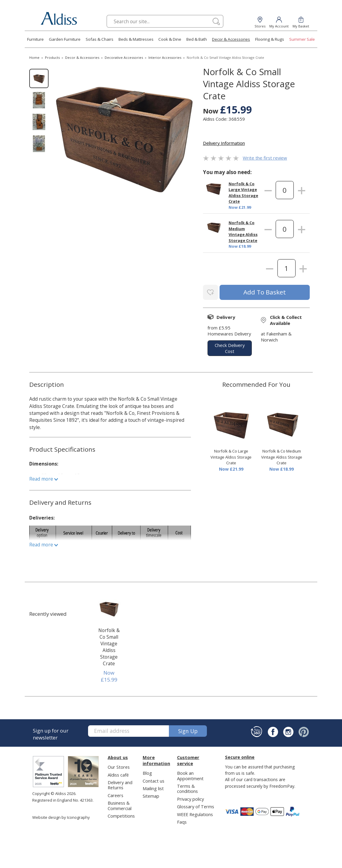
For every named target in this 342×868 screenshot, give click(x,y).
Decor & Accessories (231, 39)
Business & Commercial (120, 804)
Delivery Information (224, 143)
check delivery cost (230, 347)
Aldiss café (118, 774)
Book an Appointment (190, 774)
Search (107, 15)
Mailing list (153, 787)
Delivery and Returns (120, 784)
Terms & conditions (187, 787)
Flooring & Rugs (270, 39)
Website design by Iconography (61, 816)
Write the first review (265, 158)
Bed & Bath (197, 39)
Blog (147, 772)
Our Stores (119, 766)
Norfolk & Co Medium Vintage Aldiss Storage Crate (243, 232)
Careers (116, 794)
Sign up (188, 730)
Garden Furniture (65, 39)
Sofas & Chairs (100, 39)
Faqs (182, 821)
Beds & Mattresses (136, 39)
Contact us (154, 780)
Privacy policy (190, 798)
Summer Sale (302, 39)
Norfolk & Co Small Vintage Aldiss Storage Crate (109, 646)
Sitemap (151, 795)
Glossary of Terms (196, 805)
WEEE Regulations (195, 813)
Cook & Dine (170, 39)
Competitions (121, 815)
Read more (44, 478)
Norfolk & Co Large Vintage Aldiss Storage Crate (243, 193)
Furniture (35, 39)
